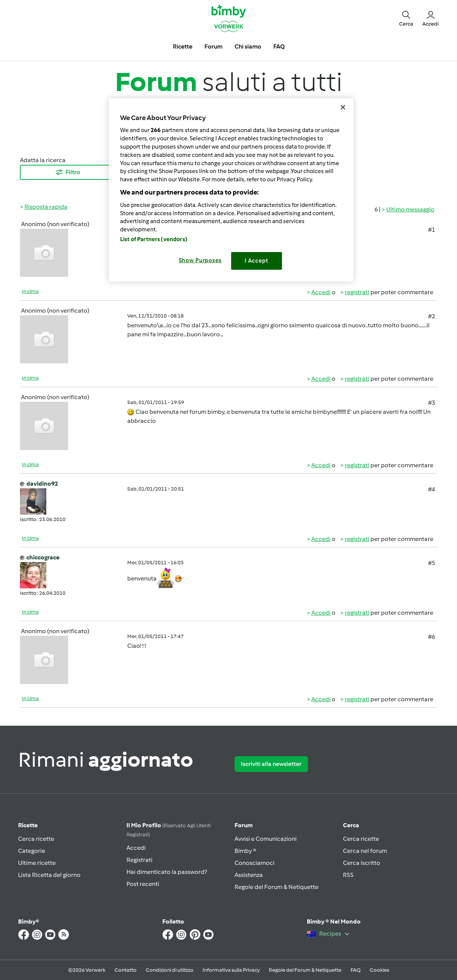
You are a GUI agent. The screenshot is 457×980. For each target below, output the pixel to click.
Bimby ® (245, 851)
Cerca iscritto (362, 863)
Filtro (68, 172)
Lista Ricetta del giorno (49, 875)
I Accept (257, 261)
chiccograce (43, 557)
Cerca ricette (36, 839)
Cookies (379, 970)
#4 (432, 489)
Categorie (32, 851)
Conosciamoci (254, 863)
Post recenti (143, 884)
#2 (432, 316)
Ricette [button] (183, 46)
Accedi (321, 292)
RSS (348, 875)
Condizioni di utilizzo (170, 970)
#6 (432, 637)
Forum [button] (213, 46)
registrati (357, 292)
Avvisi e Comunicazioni (266, 839)
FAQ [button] (279, 46)
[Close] (343, 107)
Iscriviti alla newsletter (271, 764)
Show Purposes (200, 260)
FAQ (356, 970)
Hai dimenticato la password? (167, 872)
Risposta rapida (46, 207)
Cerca (351, 825)
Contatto (126, 970)
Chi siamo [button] (248, 46)
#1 (432, 230)
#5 (432, 563)
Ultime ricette (37, 863)
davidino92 (42, 484)
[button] (406, 18)
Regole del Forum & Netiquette (276, 887)
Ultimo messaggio (410, 209)
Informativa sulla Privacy (231, 970)
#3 (432, 403)
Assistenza (249, 875)
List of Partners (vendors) (154, 239)
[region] (231, 190)
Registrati (139, 860)
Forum (244, 825)
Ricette (28, 825)
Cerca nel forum (365, 851)
